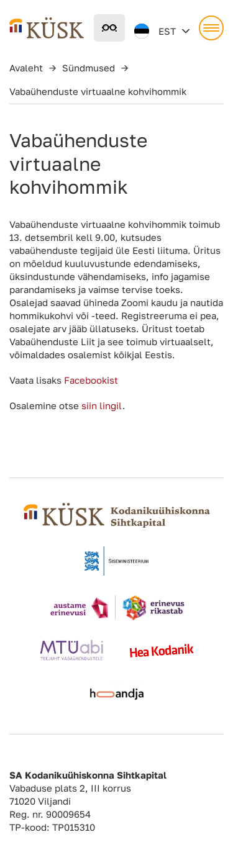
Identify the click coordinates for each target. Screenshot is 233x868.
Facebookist (90, 380)
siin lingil (102, 405)
